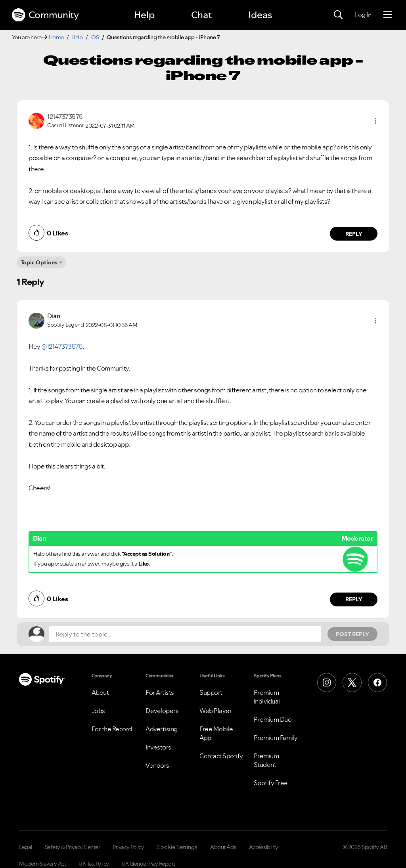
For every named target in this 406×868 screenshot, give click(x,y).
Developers (162, 711)
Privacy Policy (128, 847)
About (100, 692)
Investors (158, 747)
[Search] (338, 15)
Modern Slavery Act (42, 864)
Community (45, 15)
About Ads (223, 847)
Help (144, 15)
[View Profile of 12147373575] (65, 117)
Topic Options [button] (39, 262)
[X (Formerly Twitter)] (352, 683)
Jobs (98, 711)
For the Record (112, 729)
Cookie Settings (177, 847)
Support (211, 692)
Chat (201, 15)
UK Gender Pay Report (148, 864)
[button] (375, 121)
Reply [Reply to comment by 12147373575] (354, 234)
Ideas (260, 15)
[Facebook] (377, 683)
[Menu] (388, 15)
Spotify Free (271, 783)
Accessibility (264, 847)
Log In (363, 15)
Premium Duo (273, 719)
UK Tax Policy (94, 864)
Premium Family (276, 738)
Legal (26, 847)
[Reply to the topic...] (185, 634)
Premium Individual (267, 697)
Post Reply (352, 634)
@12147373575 (62, 346)
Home (56, 37)
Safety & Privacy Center (73, 847)
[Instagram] (327, 683)
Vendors (157, 765)
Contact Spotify (221, 756)
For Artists (160, 692)
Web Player (215, 711)
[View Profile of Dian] (54, 316)
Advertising (162, 729)
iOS (95, 37)
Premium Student (266, 760)
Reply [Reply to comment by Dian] (354, 599)
